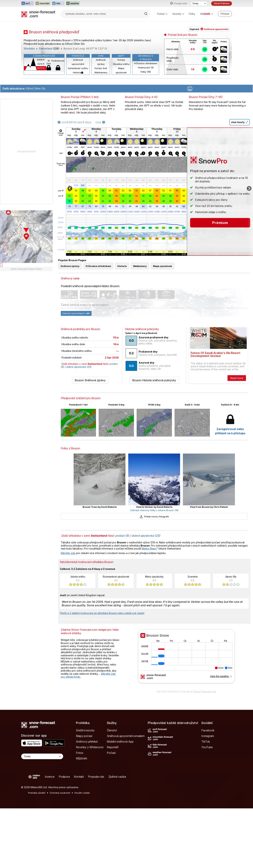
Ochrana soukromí (60, 793)
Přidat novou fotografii (154, 517)
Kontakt (79, 777)
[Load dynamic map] (1, 265)
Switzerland (46, 49)
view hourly (240, 122)
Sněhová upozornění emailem (126, 736)
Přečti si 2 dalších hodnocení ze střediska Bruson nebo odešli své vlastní (102, 613)
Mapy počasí (84, 736)
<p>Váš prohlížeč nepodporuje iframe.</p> (186, 659)
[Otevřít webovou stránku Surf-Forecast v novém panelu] (27, 4)
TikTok (206, 742)
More (61, 165)
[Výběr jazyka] (199, 4)
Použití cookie (82, 793)
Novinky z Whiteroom (90, 747)
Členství (112, 730)
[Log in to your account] (225, 14)
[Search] (146, 14)
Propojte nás (96, 777)
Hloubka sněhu (121, 64)
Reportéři (113, 747)
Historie (78, 72)
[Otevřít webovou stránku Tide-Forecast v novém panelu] (58, 4)
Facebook (208, 730)
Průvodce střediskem (146, 63)
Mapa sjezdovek (121, 70)
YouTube (207, 747)
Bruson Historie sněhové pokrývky (154, 380)
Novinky (178, 14)
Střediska (29, 49)
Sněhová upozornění (78, 62)
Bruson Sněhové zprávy (90, 380)
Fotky (192, 14)
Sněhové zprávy (101, 62)
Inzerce (50, 777)
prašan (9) (122, 536)
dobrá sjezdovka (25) (79, 367)
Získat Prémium (222, 3)
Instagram (208, 736)
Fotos (80, 753)
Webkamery (101, 72)
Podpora (64, 777)
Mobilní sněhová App (120, 742)
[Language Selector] (42, 756)
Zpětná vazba (117, 777)
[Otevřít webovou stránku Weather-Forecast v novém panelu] (73, 4)
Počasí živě (101, 68)
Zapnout (209, 29)
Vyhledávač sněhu (78, 68)
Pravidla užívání (37, 793)
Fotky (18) (146, 72)
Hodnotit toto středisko (74, 619)
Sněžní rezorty (85, 730)
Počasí (162, 14)
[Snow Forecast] (38, 14)
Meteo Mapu (149, 549)
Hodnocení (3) (146, 68)
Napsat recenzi (101, 619)
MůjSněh (82, 758)
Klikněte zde (68, 553)
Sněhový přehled (87, 742)
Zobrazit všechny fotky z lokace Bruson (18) (154, 510)
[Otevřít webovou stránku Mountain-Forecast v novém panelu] (43, 4)
